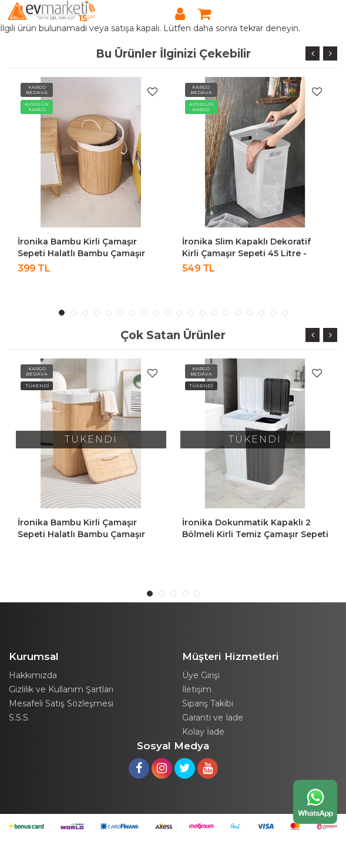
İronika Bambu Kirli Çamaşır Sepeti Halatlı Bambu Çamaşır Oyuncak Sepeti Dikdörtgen (81, 534)
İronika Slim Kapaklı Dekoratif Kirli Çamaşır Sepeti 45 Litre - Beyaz (246, 253)
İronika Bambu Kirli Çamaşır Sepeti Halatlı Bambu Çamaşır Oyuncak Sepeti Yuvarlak (81, 253)
